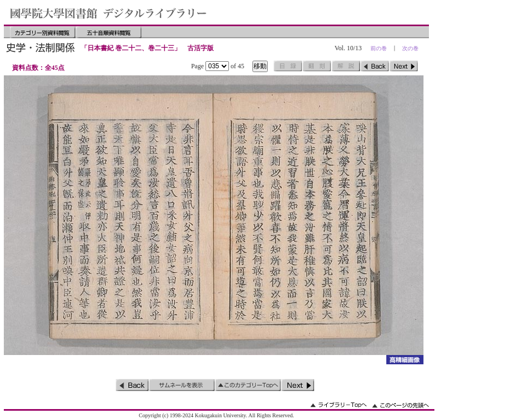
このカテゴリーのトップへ (248, 385)
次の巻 (410, 48)
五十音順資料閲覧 (109, 32)
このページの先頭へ (401, 405)
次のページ (404, 66)
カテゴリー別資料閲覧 (43, 32)
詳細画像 (405, 360)
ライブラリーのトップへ (339, 405)
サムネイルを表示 (182, 385)
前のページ (375, 66)
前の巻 (379, 48)
